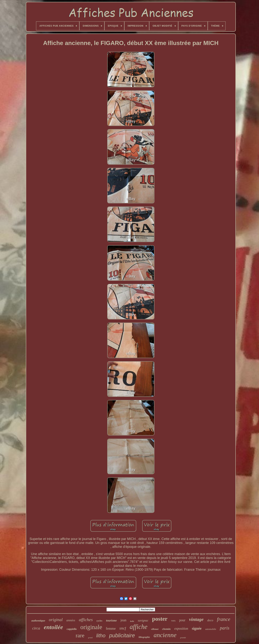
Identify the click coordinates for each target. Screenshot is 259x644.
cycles (99, 621)
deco (210, 620)
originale (91, 627)
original (56, 620)
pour (182, 620)
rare (80, 635)
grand (90, 638)
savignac (143, 620)
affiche (139, 627)
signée (197, 628)
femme (111, 628)
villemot (155, 629)
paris (225, 628)
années (71, 620)
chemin (166, 629)
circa (36, 628)
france (224, 619)
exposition (181, 629)
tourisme (111, 620)
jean (124, 620)
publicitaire (122, 635)
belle (132, 621)
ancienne (165, 635)
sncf (123, 628)
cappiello (72, 629)
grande (183, 637)
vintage (196, 619)
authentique (38, 621)
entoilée (53, 627)
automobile (211, 629)
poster (160, 619)
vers (173, 621)
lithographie (144, 637)
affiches (86, 620)
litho (101, 636)
